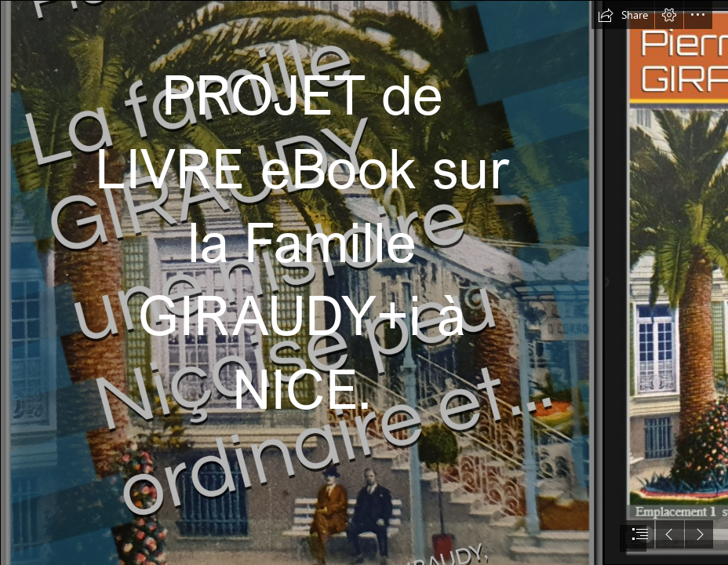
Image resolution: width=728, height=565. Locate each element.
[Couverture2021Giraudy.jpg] (301, 282)
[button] (623, 15)
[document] (364, 282)
